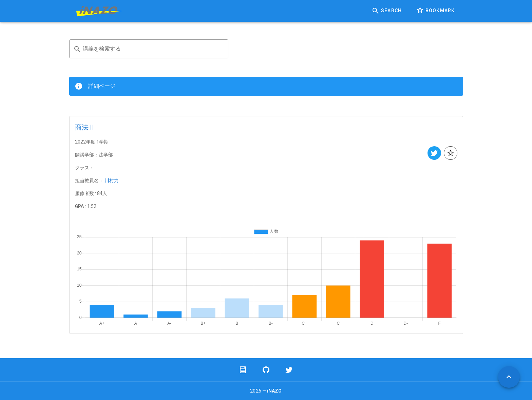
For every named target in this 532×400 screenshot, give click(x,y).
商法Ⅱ (85, 127)
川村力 (112, 180)
